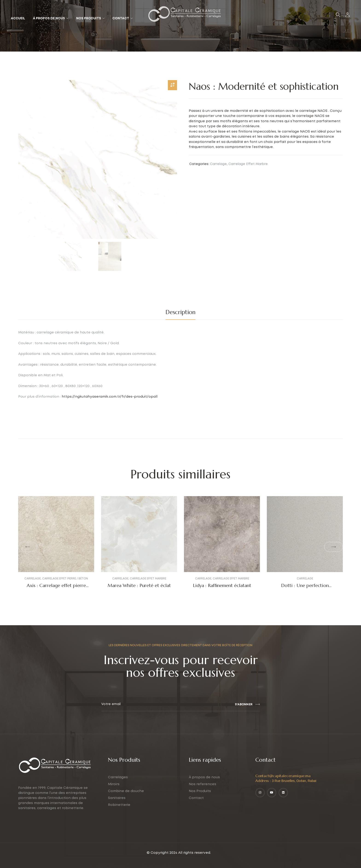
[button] (28, 547)
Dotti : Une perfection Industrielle (305, 588)
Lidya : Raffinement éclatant (222, 586)
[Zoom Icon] (172, 85)
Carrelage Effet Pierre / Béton (65, 579)
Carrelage (218, 164)
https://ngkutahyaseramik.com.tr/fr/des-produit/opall (110, 397)
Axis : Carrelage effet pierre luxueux (56, 588)
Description (180, 312)
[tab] (180, 312)
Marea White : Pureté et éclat (139, 586)
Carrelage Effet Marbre (248, 164)
